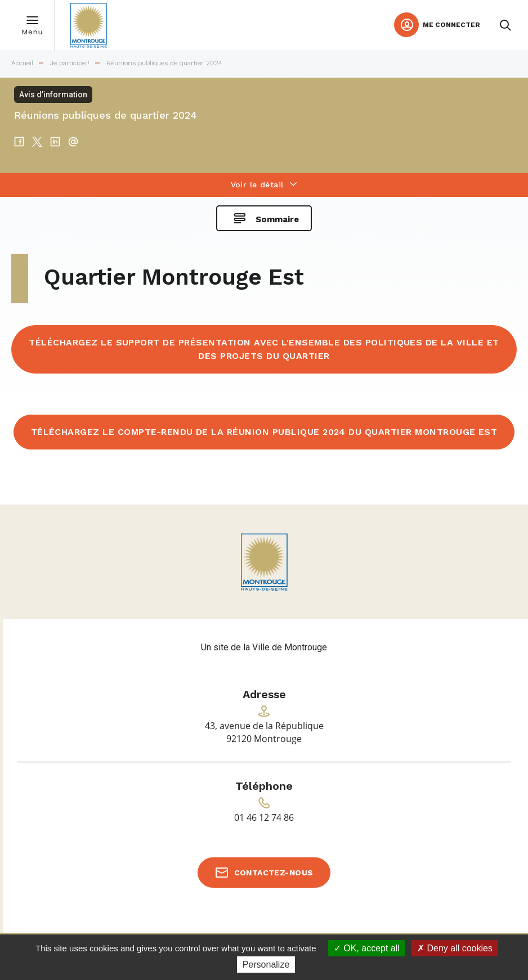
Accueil (22, 63)
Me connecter (451, 25)
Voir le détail (257, 185)
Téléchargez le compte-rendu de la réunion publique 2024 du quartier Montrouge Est (264, 432)
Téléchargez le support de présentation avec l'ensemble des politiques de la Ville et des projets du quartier (264, 349)
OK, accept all (367, 948)
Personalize (266, 965)
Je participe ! (70, 63)
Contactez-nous (274, 873)
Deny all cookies (455, 948)
